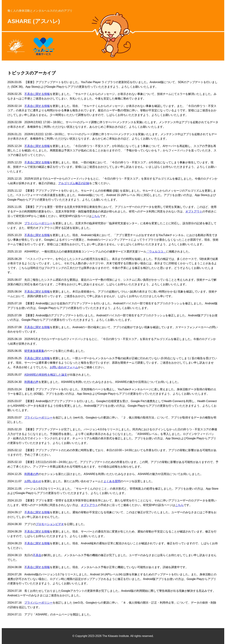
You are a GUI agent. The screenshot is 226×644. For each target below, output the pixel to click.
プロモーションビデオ (50, 524)
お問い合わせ (33, 481)
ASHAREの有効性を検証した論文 (46, 375)
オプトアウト (194, 211)
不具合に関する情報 (37, 94)
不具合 (37, 555)
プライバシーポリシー (38, 223)
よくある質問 (112, 481)
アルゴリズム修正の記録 (74, 183)
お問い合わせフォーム (64, 367)
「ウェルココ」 (156, 252)
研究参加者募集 (34, 351)
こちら (96, 216)
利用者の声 (31, 382)
